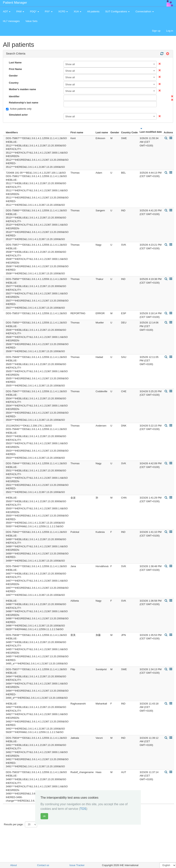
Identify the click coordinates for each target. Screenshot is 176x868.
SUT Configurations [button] (118, 11)
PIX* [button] (49, 11)
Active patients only (19, 109)
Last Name (15, 63)
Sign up (156, 31)
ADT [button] (7, 11)
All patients (93, 11)
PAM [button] (20, 11)
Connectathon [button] (145, 11)
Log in (170, 31)
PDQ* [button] (34, 11)
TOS (83, 809)
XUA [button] (77, 11)
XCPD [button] (63, 11)
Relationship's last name (24, 103)
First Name (15, 69)
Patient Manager (15, 3)
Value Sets (31, 21)
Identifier (14, 96)
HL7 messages (11, 21)
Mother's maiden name (22, 89)
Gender (13, 76)
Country (14, 83)
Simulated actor (18, 115)
